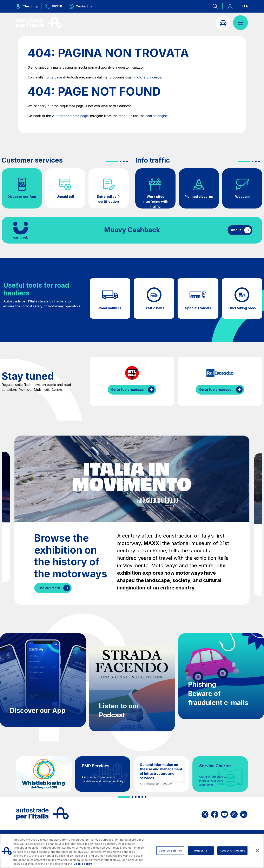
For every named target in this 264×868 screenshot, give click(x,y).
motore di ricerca (148, 77)
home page (53, 77)
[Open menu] (240, 23)
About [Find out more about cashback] (236, 230)
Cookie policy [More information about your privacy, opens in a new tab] (83, 864)
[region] (132, 851)
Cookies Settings (170, 850)
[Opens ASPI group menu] (29, 6)
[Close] (257, 850)
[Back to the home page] (39, 23)
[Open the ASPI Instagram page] (234, 814)
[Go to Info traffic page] (223, 23)
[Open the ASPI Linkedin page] (244, 814)
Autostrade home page (70, 116)
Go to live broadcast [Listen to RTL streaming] (128, 390)
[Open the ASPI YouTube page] (224, 814)
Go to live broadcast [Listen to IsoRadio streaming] (216, 390)
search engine (157, 116)
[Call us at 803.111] (53, 6)
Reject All (201, 850)
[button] (112, 162)
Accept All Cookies (232, 850)
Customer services (32, 160)
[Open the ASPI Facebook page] (215, 814)
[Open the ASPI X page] (205, 814)
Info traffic (153, 160)
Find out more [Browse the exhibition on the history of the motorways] (49, 588)
